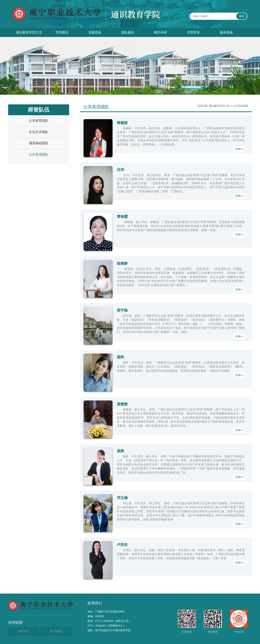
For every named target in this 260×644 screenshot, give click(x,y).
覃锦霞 (122, 217)
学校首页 (24, 631)
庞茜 (120, 451)
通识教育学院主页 (29, 32)
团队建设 (128, 32)
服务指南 (226, 32)
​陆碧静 (122, 263)
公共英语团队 (39, 155)
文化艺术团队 (39, 132)
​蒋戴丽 (122, 123)
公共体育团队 (39, 121)
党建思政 (95, 32)
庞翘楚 (122, 404)
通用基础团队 (39, 143)
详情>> (239, 149)
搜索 (242, 16)
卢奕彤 (122, 545)
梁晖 (120, 357)
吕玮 (120, 170)
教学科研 (161, 32)
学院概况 (62, 32)
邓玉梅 (122, 498)
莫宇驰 (122, 310)
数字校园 (56, 631)
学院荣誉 (193, 32)
